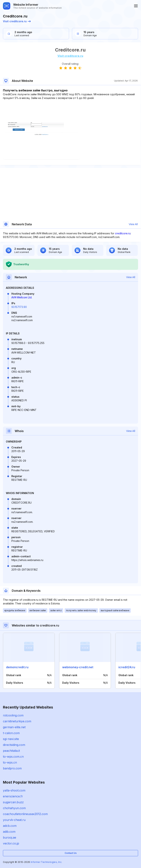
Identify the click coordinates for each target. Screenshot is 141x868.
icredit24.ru (127, 667)
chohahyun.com (14, 808)
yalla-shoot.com (14, 790)
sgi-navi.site (11, 739)
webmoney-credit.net (78, 667)
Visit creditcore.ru (17, 21)
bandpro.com (12, 768)
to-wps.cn (10, 762)
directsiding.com (14, 745)
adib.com (9, 832)
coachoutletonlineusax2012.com (25, 814)
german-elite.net (14, 727)
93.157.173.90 (19, 307)
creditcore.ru (123, 233)
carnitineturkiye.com (17, 721)
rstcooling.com (13, 715)
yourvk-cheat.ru (14, 820)
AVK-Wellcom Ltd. (22, 297)
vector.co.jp (11, 843)
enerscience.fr (13, 796)
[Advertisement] (70, 111)
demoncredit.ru (17, 667)
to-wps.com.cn (13, 757)
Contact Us (71, 853)
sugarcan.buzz (13, 802)
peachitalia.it (11, 751)
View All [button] (133, 224)
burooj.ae (10, 837)
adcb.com (10, 826)
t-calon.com (11, 733)
